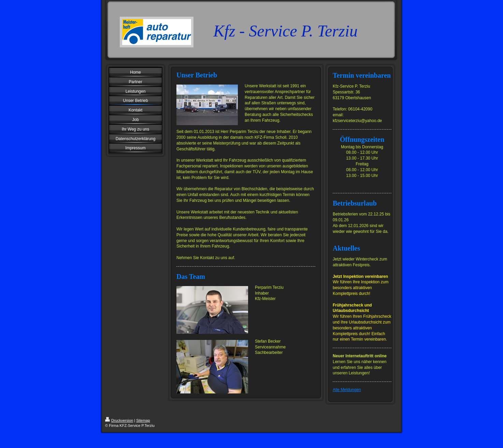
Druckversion (119, 420)
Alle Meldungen (347, 390)
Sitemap (143, 420)
